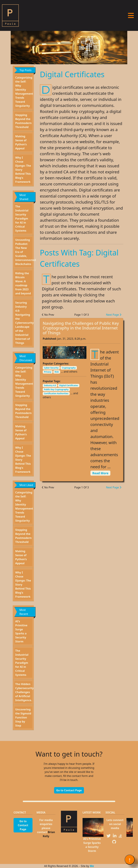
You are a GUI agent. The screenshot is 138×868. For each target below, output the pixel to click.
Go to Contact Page (69, 790)
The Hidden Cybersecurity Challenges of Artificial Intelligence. (24, 692)
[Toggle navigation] (131, 15)
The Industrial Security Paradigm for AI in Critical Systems (22, 219)
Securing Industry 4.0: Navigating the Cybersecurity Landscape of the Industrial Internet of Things (24, 323)
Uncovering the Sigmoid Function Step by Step (23, 717)
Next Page (114, 315)
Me (92, 866)
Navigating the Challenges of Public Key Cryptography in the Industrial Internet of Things (81, 328)
